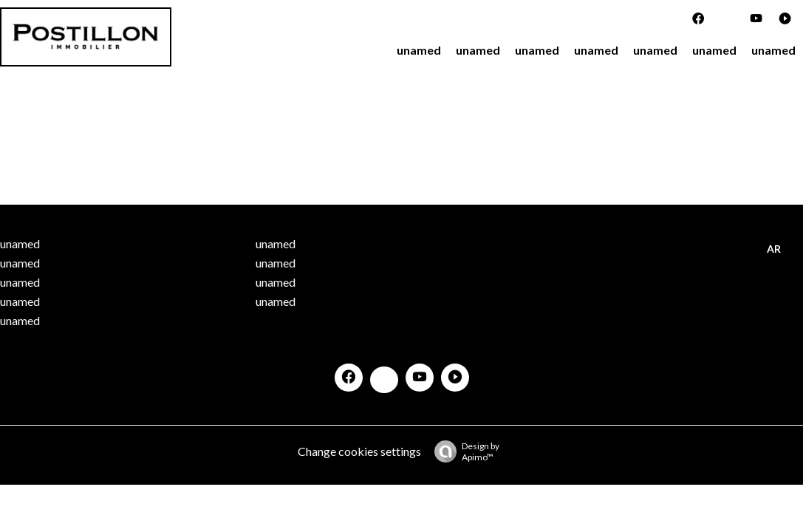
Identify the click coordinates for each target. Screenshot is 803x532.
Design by (463, 451)
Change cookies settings (359, 451)
